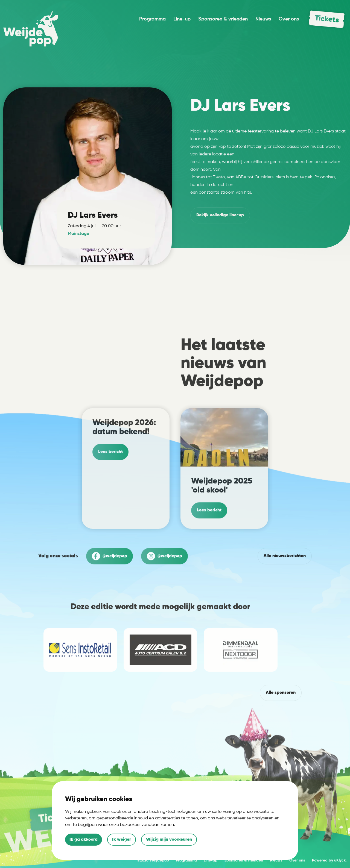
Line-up (182, 19)
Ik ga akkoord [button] (84, 840)
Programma (152, 19)
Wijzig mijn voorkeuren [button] (169, 840)
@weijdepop (110, 579)
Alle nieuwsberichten (285, 579)
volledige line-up (220, 215)
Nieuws (263, 19)
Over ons (289, 19)
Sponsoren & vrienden (223, 19)
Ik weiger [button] (122, 840)
